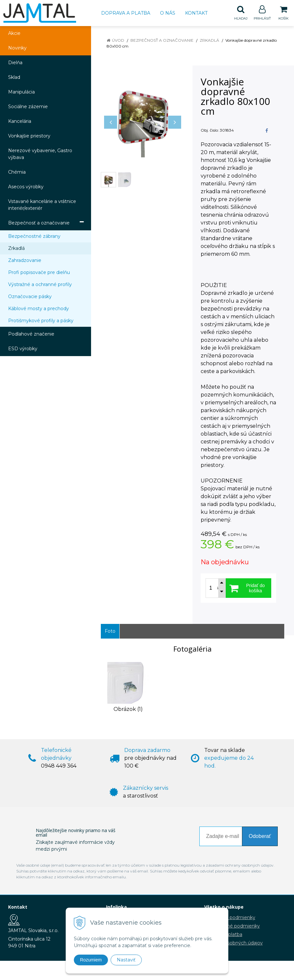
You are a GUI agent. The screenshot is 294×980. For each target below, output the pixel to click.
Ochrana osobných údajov (234, 943)
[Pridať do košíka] (248, 588)
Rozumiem (91, 960)
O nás (168, 13)
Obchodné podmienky (230, 918)
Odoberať (260, 836)
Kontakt (196, 13)
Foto (110, 631)
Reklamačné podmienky (232, 926)
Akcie (14, 34)
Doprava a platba (126, 13)
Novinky (17, 48)
